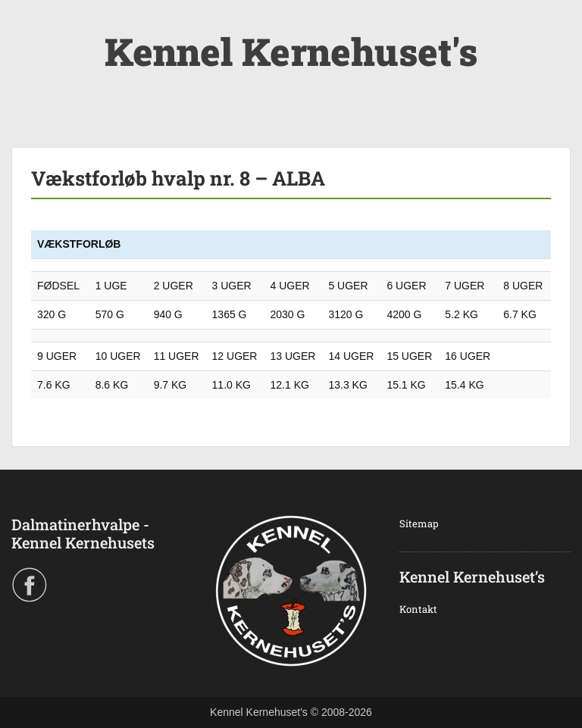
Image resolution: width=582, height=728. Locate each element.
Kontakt (418, 609)
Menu (27, 26)
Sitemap (419, 523)
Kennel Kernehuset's (291, 52)
